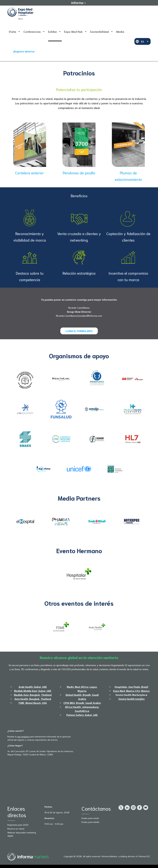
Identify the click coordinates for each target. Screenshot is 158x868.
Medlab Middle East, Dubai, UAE (33, 691)
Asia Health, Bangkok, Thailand (33, 699)
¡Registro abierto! (24, 51)
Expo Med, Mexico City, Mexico (131, 691)
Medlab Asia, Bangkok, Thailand (33, 695)
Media (120, 32)
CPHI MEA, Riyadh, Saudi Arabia (82, 703)
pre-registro (23, 736)
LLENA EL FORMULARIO (79, 331)
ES (142, 41)
